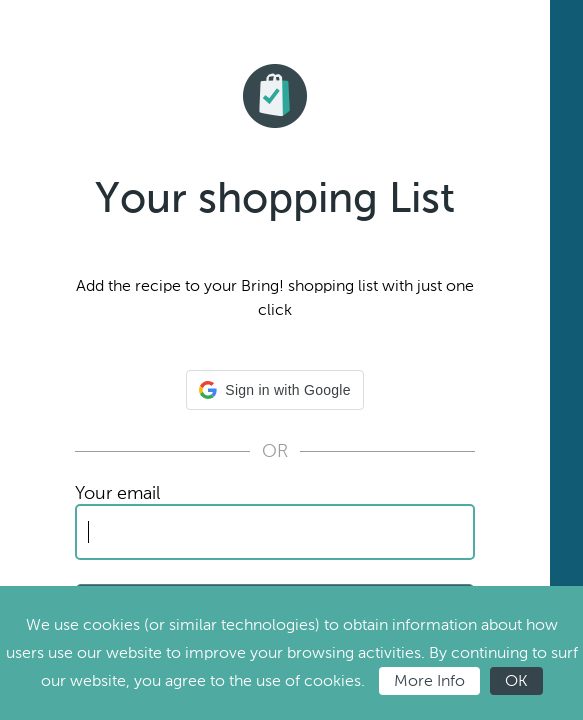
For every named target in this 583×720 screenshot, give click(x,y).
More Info (429, 680)
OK (516, 680)
